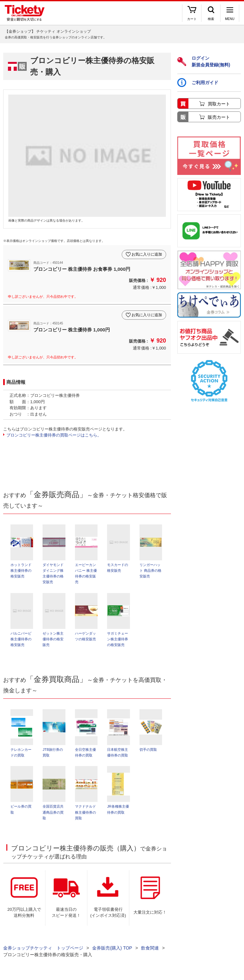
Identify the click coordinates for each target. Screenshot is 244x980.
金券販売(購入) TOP (112, 951)
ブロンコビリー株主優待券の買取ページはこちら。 (54, 435)
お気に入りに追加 (147, 254)
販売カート (219, 117)
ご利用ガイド (198, 83)
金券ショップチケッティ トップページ (43, 951)
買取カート (219, 104)
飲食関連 (150, 951)
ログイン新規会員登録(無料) (204, 61)
